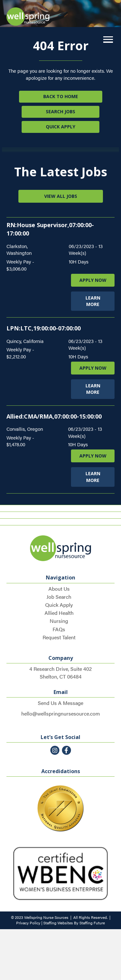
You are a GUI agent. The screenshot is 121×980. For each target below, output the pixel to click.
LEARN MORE (93, 301)
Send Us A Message (60, 703)
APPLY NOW (93, 280)
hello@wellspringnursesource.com (61, 713)
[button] (106, 40)
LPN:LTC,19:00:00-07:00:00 (44, 328)
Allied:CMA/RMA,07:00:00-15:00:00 (54, 416)
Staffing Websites (58, 923)
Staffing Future (92, 923)
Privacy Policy (28, 923)
